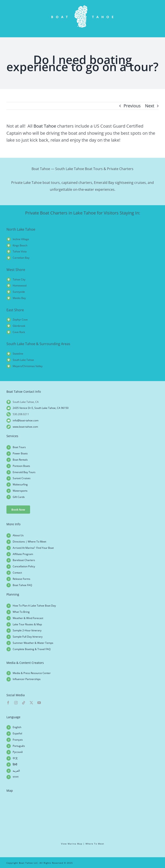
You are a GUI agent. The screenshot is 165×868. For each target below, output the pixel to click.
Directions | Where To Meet (29, 542)
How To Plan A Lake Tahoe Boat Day (34, 606)
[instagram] (16, 703)
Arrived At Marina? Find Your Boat (33, 548)
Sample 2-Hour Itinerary (27, 630)
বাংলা (16, 777)
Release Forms (21, 579)
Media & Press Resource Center (32, 673)
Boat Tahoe (45, 126)
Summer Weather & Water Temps (33, 643)
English (17, 727)
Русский (18, 752)
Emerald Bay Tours (24, 472)
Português (19, 746)
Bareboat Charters (24, 560)
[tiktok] (24, 703)
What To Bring (21, 612)
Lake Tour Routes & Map (27, 624)
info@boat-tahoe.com (26, 420)
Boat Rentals (20, 460)
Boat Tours (19, 447)
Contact (17, 573)
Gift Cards (19, 497)
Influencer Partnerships (27, 679)
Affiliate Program (23, 554)
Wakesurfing (20, 484)
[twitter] (31, 703)
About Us (18, 535)
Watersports (20, 491)
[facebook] (8, 703)
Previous (132, 106)
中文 (15, 758)
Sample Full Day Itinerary (28, 637)
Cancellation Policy (24, 566)
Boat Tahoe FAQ (22, 585)
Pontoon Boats (21, 466)
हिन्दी (15, 764)
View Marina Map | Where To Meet (83, 844)
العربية (16, 771)
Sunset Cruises (22, 478)
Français (18, 740)
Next (150, 106)
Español (17, 733)
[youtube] (39, 703)
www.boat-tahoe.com (25, 427)
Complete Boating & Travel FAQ (32, 649)
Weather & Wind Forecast (28, 618)
